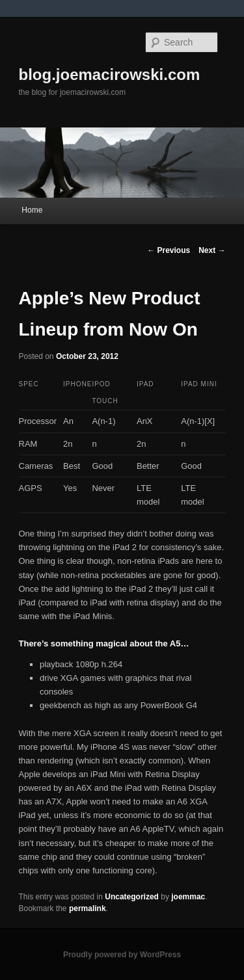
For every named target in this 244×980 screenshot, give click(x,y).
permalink (88, 908)
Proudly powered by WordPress (122, 955)
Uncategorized (132, 897)
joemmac (188, 897)
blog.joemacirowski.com (110, 74)
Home (32, 210)
